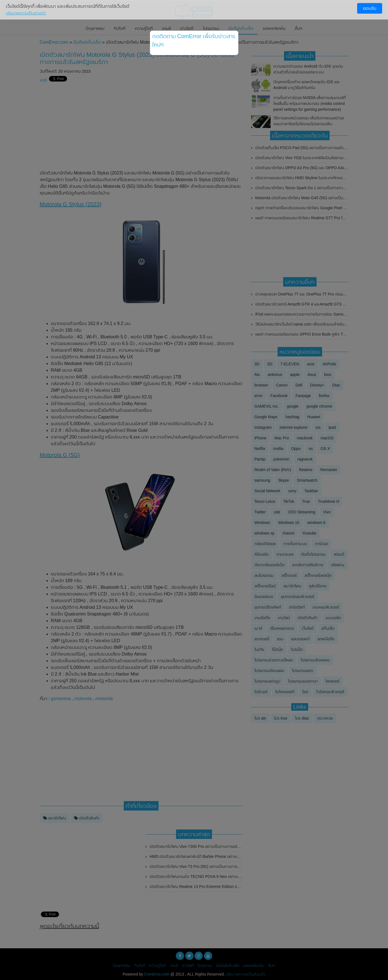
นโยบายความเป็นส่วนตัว (26, 13)
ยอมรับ (370, 8)
